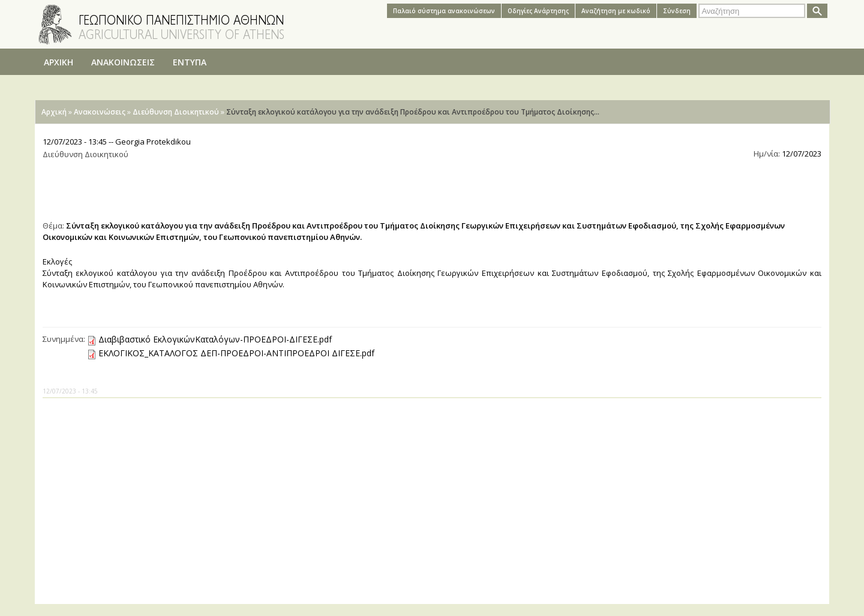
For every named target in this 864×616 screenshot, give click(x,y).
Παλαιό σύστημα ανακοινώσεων (444, 11)
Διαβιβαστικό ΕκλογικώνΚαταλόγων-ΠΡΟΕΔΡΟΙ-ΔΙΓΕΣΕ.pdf (215, 339)
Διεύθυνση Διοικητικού (176, 112)
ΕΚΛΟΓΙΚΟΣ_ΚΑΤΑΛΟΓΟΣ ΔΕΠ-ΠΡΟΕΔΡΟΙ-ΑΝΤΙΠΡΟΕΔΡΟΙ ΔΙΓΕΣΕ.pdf (236, 353)
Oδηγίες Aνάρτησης (538, 11)
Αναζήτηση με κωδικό (616, 11)
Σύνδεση (677, 11)
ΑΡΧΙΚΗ (58, 62)
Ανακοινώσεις (100, 112)
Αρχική (54, 112)
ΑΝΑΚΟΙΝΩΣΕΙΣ (123, 62)
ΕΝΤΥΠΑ (190, 62)
